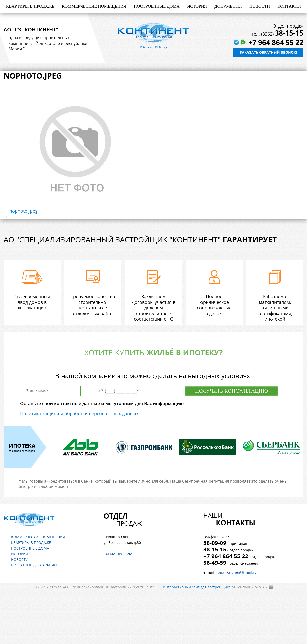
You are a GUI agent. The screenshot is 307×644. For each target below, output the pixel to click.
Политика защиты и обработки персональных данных (79, 413)
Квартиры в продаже (30, 6)
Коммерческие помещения (94, 6)
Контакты (289, 6)
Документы (228, 6)
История (197, 6)
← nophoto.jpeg (21, 211)
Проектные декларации (34, 565)
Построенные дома (157, 6)
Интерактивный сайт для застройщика (197, 587)
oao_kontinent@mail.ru (237, 572)
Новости (260, 6)
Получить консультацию (231, 391)
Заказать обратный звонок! (268, 52)
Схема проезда (118, 554)
